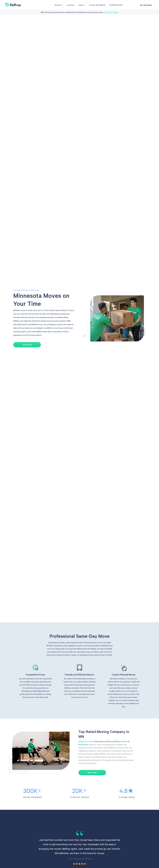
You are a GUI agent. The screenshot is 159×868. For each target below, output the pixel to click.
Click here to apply (111, 12)
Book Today (92, 773)
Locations (71, 5)
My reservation (146, 5)
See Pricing (27, 345)
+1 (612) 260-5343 (116, 5)
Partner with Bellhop (97, 5)
